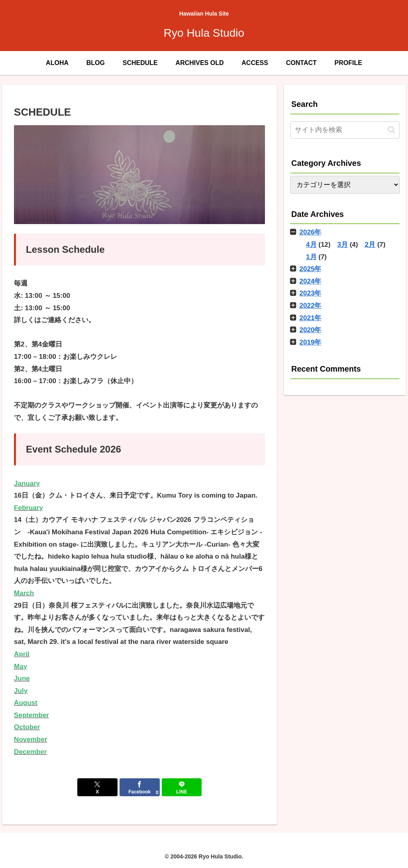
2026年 (311, 232)
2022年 (311, 306)
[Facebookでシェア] (140, 787)
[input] (345, 130)
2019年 (311, 342)
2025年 (311, 269)
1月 (311, 257)
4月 (311, 245)
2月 (370, 245)
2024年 (311, 281)
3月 (343, 245)
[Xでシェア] (97, 787)
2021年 (311, 318)
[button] (391, 130)
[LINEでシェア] (182, 787)
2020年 (311, 330)
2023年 (311, 293)
